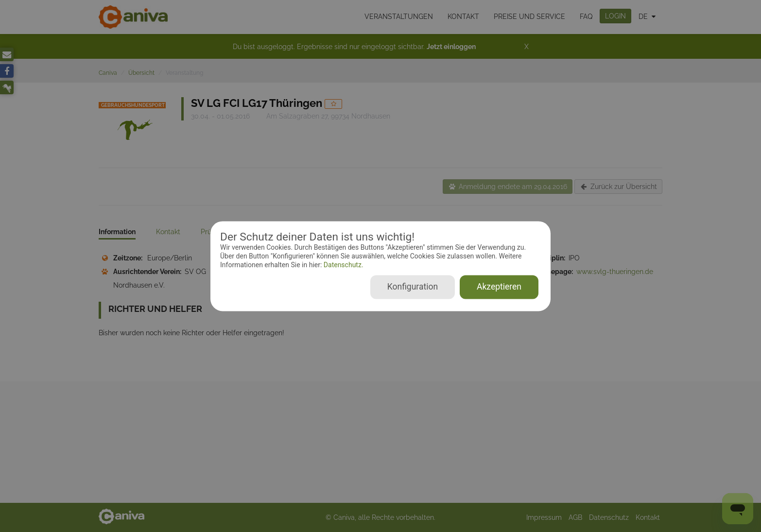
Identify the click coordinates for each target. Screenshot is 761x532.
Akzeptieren (499, 287)
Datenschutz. (342, 265)
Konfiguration (413, 287)
